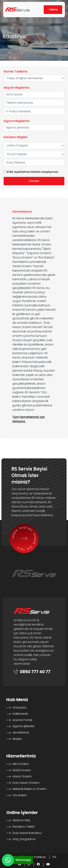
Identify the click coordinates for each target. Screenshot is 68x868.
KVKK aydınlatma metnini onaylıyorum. (33, 172)
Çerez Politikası (35, 857)
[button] (53, 10)
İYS (54, 857)
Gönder (34, 181)
